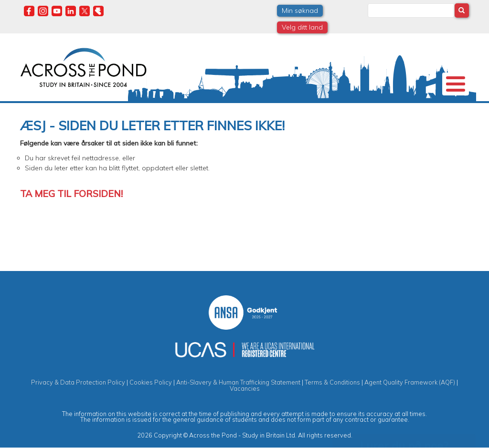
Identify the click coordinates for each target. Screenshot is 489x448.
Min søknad (300, 10)
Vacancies (245, 388)
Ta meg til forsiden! (71, 193)
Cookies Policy (151, 382)
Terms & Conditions (332, 382)
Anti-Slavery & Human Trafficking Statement (238, 382)
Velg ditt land (302, 27)
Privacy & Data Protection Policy (78, 382)
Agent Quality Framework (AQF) (410, 382)
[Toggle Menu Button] (456, 84)
